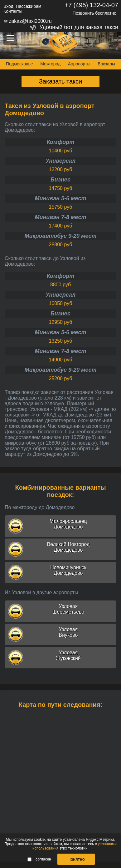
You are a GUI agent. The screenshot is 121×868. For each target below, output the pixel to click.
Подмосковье (19, 64)
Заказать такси (61, 81)
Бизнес (60, 180)
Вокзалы (106, 64)
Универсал (60, 161)
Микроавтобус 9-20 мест (60, 236)
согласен (39, 859)
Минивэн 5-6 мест (60, 198)
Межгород (50, 64)
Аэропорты (79, 64)
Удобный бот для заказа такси (79, 27)
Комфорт (61, 142)
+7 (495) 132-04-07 (91, 5)
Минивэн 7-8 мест (60, 217)
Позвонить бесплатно (94, 13)
